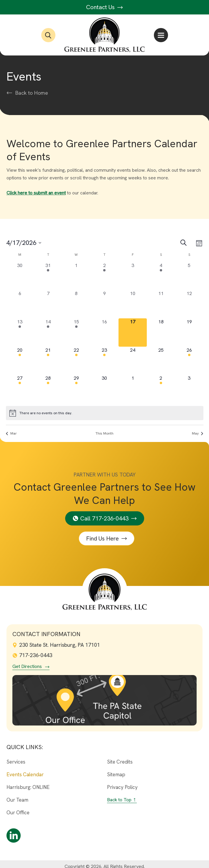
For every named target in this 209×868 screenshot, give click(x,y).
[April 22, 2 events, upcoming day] (76, 361)
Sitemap (116, 774)
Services (16, 762)
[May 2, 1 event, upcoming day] (161, 389)
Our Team (17, 800)
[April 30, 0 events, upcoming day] (105, 389)
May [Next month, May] (198, 433)
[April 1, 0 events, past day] (76, 276)
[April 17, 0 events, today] (133, 333)
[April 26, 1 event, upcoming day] (189, 361)
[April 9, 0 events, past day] (105, 304)
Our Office (18, 813)
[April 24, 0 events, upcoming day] (133, 361)
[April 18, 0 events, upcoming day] (161, 333)
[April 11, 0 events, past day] (161, 304)
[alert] (105, 413)
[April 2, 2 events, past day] (105, 276)
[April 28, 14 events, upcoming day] (48, 389)
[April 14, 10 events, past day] (48, 333)
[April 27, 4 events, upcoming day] (20, 389)
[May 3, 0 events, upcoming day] (189, 389)
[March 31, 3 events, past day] (48, 276)
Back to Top (119, 800)
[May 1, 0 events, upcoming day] (133, 389)
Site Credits (120, 762)
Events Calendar (25, 774)
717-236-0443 (32, 655)
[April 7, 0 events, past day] (48, 304)
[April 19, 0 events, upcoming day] (189, 333)
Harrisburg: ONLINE (28, 787)
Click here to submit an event (36, 193)
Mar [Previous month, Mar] (11, 433)
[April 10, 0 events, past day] (133, 304)
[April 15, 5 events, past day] (76, 333)
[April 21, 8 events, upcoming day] (48, 361)
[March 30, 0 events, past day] (20, 276)
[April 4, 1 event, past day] (161, 276)
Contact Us (104, 7)
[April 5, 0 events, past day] (189, 276)
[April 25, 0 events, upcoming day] (161, 361)
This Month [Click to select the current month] (104, 433)
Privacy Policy (122, 787)
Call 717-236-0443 (104, 518)
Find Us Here (103, 538)
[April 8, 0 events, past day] (76, 304)
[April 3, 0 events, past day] (133, 276)
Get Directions (27, 666)
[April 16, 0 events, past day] (105, 333)
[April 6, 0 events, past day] (20, 304)
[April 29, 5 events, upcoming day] (76, 389)
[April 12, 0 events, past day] (189, 304)
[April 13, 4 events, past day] (20, 333)
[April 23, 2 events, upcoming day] (105, 361)
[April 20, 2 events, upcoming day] (20, 361)
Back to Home (32, 93)
